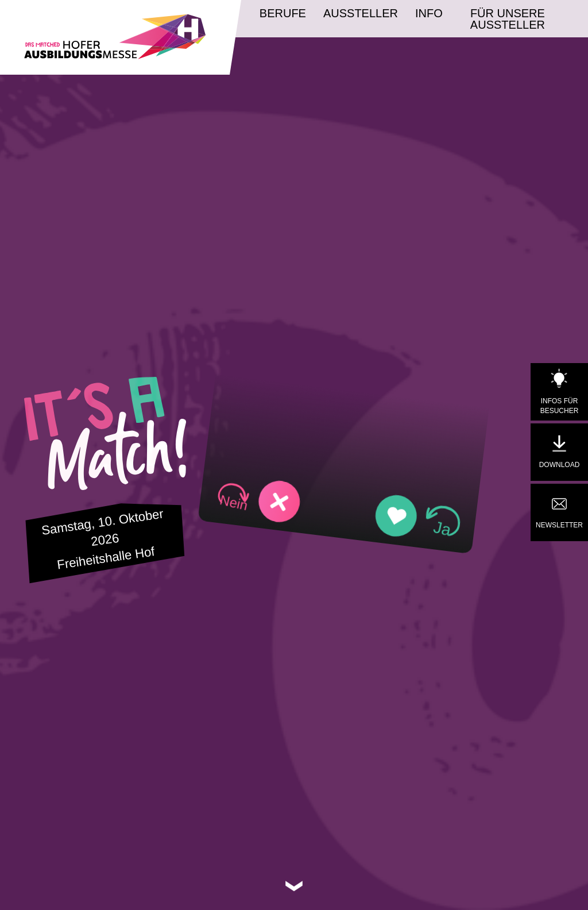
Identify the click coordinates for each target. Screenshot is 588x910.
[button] (259, 499)
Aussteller (361, 13)
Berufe (283, 13)
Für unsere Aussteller (508, 19)
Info (429, 13)
